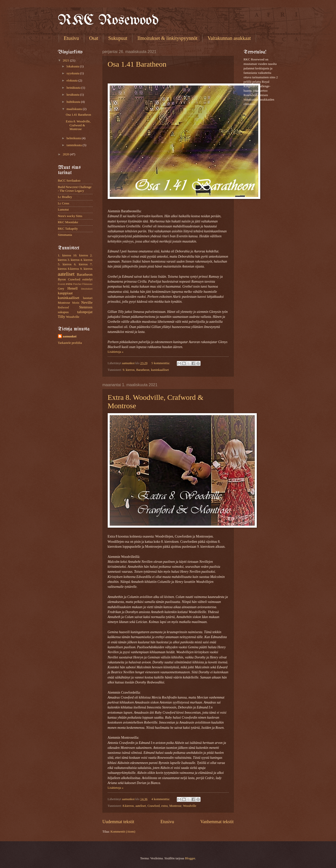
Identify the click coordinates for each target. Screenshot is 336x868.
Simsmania (65, 235)
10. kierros (80, 255)
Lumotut (63, 210)
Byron (62, 279)
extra (164, 806)
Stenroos (86, 307)
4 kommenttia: (161, 799)
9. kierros (129, 370)
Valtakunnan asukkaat (229, 38)
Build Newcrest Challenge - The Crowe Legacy (75, 189)
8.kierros (128, 806)
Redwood (63, 308)
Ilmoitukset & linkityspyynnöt (167, 38)
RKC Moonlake (68, 222)
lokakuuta (73, 66)
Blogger (190, 858)
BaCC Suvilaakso (69, 181)
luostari (88, 298)
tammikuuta (75, 145)
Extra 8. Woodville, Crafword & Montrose (78, 125)
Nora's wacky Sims (70, 216)
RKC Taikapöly (68, 229)
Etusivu (71, 38)
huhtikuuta (74, 102)
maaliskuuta (75, 109)
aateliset (141, 806)
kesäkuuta (73, 95)
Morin (76, 303)
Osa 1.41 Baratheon (137, 64)
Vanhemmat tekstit (217, 822)
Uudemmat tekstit (118, 822)
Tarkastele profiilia (70, 343)
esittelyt (88, 279)
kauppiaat (65, 293)
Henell (72, 288)
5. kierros (65, 264)
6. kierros (81, 264)
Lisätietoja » (116, 352)
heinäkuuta (74, 88)
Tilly (62, 316)
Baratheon (143, 370)
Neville (87, 302)
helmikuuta (74, 138)
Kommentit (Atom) (123, 832)
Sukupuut (118, 38)
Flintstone (87, 284)
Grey (61, 289)
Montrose (175, 806)
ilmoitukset (87, 289)
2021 (66, 60)
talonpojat (85, 312)
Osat (94, 38)
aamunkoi (70, 336)
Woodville (190, 806)
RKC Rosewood (108, 21)
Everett (62, 284)
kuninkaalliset (160, 370)
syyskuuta (73, 73)
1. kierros (65, 255)
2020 (66, 154)
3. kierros (74, 260)
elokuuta (73, 81)
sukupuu (63, 312)
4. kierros (87, 260)
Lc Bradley (65, 197)
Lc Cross (64, 203)
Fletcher (78, 284)
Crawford (154, 806)
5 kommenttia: (161, 363)
